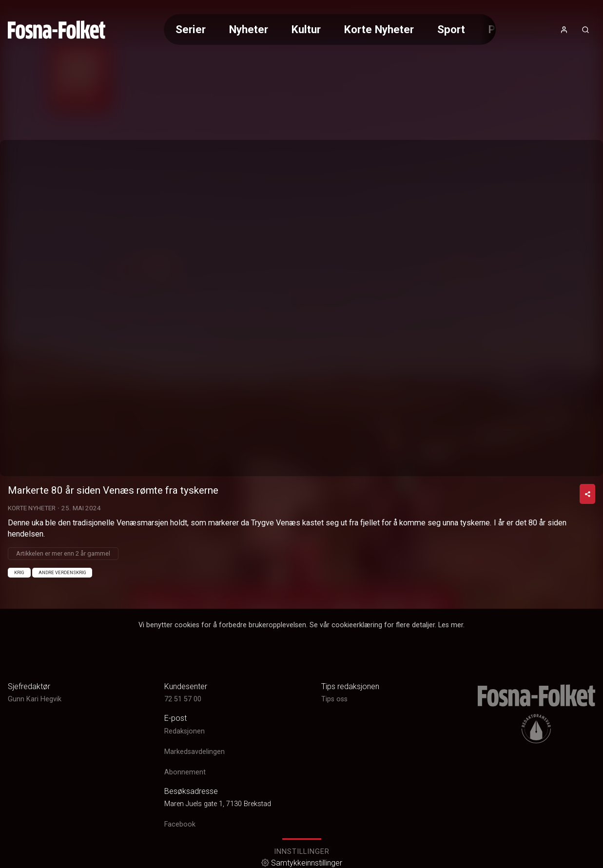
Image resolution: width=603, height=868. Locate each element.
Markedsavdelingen (195, 752)
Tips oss (334, 699)
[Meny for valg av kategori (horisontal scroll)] (330, 29)
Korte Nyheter (379, 29)
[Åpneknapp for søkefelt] (585, 30)
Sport (451, 29)
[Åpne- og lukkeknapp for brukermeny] (564, 30)
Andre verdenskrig (62, 572)
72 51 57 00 (183, 699)
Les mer (451, 625)
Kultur (306, 29)
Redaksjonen (185, 731)
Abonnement (185, 772)
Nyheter (249, 29)
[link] (57, 30)
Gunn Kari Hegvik (35, 699)
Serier (191, 29)
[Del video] (587, 494)
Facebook (180, 824)
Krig (19, 572)
